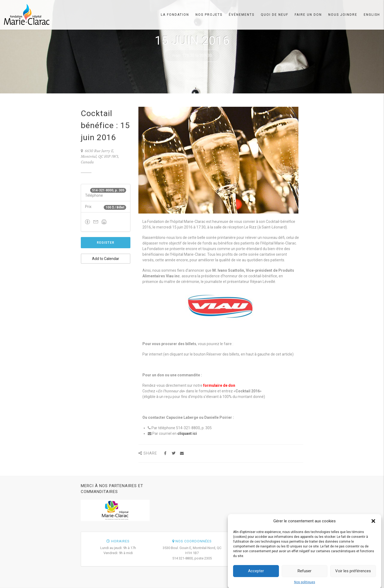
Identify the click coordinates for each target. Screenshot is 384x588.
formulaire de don (219, 385)
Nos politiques (305, 586)
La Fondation (175, 15)
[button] (373, 524)
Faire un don (308, 15)
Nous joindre (343, 15)
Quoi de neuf (275, 15)
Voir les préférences (353, 574)
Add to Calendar (106, 259)
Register (106, 243)
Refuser (305, 574)
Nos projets (209, 15)
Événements (242, 15)
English (372, 15)
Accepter (256, 574)
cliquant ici (187, 433)
